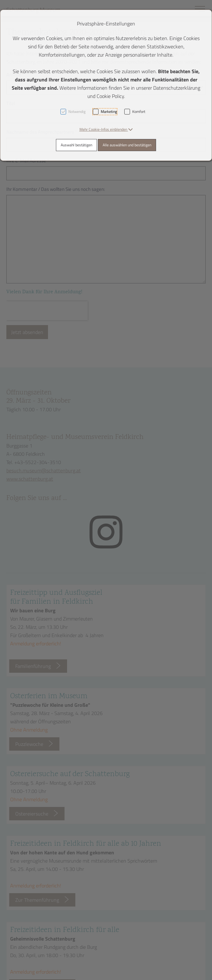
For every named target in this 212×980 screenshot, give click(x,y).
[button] (106, 129)
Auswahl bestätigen (76, 145)
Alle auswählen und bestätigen (127, 145)
